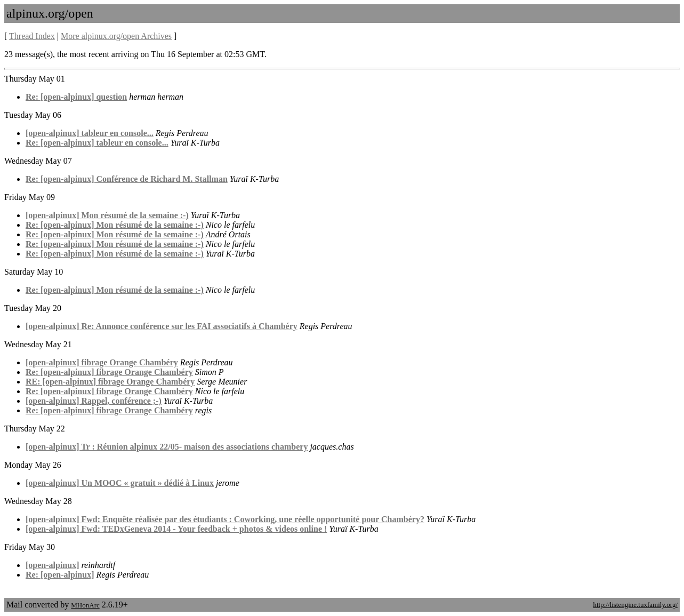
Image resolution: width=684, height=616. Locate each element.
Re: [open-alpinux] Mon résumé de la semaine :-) (115, 225)
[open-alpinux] (52, 565)
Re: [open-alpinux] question (76, 97)
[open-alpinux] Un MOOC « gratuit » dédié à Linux (120, 483)
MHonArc (85, 605)
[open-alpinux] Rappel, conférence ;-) (94, 401)
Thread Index (32, 36)
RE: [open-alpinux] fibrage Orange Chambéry (110, 382)
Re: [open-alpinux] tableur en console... (97, 143)
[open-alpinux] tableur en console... (90, 133)
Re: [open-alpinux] (60, 575)
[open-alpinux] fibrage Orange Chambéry (102, 362)
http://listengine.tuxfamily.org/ (635, 605)
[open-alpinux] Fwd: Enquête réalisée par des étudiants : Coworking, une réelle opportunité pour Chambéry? (225, 519)
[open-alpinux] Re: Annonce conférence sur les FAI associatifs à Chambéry (162, 326)
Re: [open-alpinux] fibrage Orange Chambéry (109, 372)
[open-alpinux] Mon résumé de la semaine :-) (107, 215)
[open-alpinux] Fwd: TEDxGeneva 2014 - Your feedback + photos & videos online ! (176, 529)
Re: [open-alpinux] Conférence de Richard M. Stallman (127, 179)
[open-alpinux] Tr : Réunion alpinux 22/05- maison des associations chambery (167, 447)
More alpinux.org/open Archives (116, 36)
